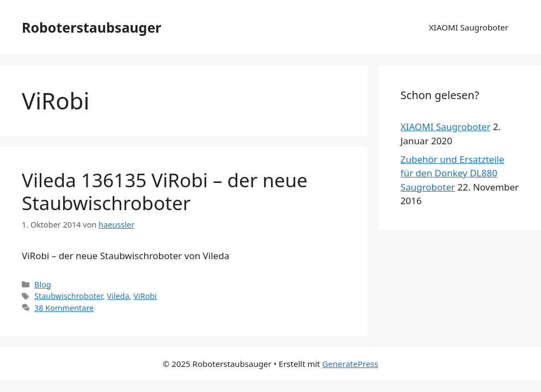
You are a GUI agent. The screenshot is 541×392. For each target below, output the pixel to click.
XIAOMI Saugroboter (469, 27)
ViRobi (145, 296)
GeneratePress (350, 364)
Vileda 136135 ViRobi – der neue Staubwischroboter (165, 191)
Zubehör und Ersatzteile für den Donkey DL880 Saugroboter (453, 173)
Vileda (118, 296)
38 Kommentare (64, 308)
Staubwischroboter (69, 296)
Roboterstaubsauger (92, 27)
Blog (43, 284)
